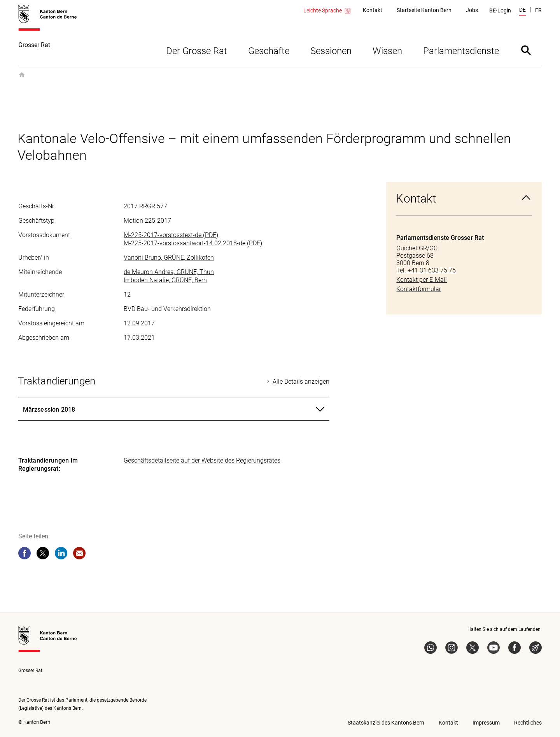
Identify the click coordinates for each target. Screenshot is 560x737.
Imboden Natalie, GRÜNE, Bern (165, 280)
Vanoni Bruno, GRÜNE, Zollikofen (169, 258)
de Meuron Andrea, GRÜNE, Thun (169, 272)
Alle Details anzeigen (301, 382)
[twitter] (43, 553)
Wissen (387, 51)
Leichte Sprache (327, 11)
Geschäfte (269, 51)
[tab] (174, 409)
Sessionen (331, 51)
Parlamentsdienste (461, 51)
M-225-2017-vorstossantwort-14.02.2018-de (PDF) (193, 243)
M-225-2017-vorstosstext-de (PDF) (171, 235)
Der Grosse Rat (197, 51)
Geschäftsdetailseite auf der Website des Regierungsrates (202, 460)
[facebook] (24, 553)
